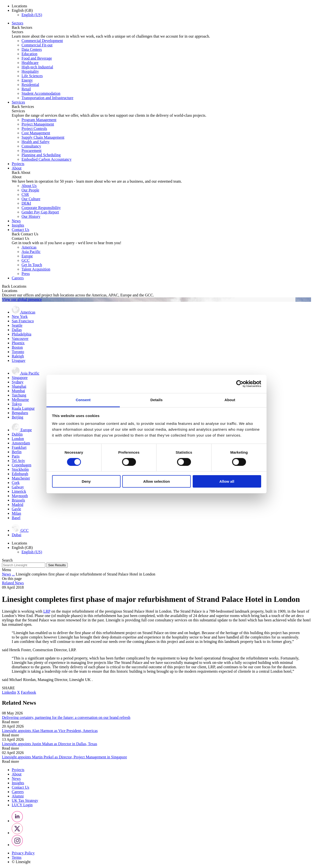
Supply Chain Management (43, 137)
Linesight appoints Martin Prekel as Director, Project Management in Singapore (64, 757)
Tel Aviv (18, 461)
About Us (29, 186)
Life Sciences (32, 76)
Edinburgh (20, 474)
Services (18, 102)
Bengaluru (20, 413)
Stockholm (20, 469)
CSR (25, 194)
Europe (27, 256)
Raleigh (18, 356)
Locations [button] (19, 6)
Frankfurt (19, 447)
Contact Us (21, 230)
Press (26, 274)
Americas (29, 247)
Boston (17, 347)
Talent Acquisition (36, 269)
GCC (26, 260)
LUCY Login (22, 805)
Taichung (19, 395)
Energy (27, 80)
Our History (31, 216)
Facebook (28, 692)
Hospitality (30, 71)
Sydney (18, 382)
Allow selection (156, 481)
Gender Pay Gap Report (40, 212)
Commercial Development (42, 41)
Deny (86, 481)
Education (29, 54)
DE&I (26, 203)
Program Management (39, 120)
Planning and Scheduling (41, 155)
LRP (47, 611)
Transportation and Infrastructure (47, 98)
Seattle (17, 325)
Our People (30, 190)
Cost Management (36, 133)
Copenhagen (22, 465)
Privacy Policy (23, 853)
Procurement (32, 151)
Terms (17, 857)
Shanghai (19, 386)
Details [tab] (156, 400)
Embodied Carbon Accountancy (46, 159)
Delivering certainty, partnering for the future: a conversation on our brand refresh (66, 717)
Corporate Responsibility (41, 208)
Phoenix (18, 343)
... (13, 574)
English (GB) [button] (22, 10)
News (16, 221)
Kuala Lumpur (23, 408)
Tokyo (17, 404)
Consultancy (31, 146)
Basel (16, 518)
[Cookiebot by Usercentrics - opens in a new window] (240, 384)
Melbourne (20, 400)
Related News (13, 583)
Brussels (18, 500)
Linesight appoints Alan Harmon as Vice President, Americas (50, 731)
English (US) (32, 15)
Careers (18, 278)
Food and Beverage (37, 58)
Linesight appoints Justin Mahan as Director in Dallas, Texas (50, 744)
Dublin (17, 434)
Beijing (17, 417)
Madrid (17, 505)
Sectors (17, 23)
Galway (18, 487)
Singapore (20, 378)
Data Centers (32, 49)
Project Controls (34, 129)
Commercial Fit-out (37, 45)
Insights (18, 225)
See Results (57, 565)
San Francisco (23, 321)
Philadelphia (22, 334)
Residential (30, 85)
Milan (16, 513)
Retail (26, 89)
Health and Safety (36, 142)
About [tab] (230, 400)
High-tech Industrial (37, 67)
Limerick (19, 491)
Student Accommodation (41, 93)
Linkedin (9, 692)
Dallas (17, 330)
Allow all (227, 481)
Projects (18, 164)
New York (20, 317)
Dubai (17, 535)
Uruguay (19, 361)
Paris (16, 456)
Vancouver (20, 339)
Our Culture (31, 199)
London (18, 439)
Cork (16, 483)
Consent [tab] (83, 400)
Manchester (21, 478)
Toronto (18, 352)
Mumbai (18, 391)
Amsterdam (21, 443)
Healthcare (30, 63)
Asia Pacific (31, 252)
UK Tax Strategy (25, 800)
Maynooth (20, 496)
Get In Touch (32, 265)
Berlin (17, 452)
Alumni (18, 796)
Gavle (16, 509)
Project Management (38, 124)
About (17, 168)
